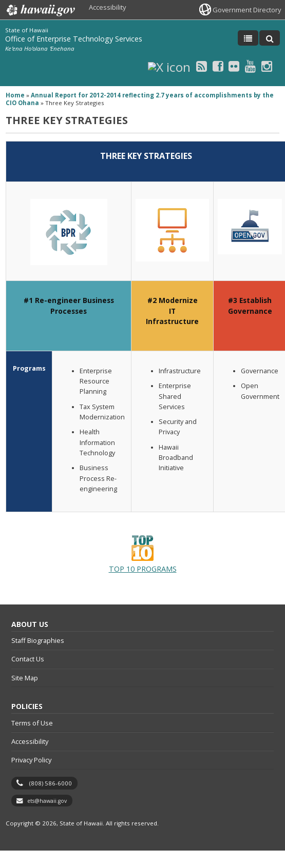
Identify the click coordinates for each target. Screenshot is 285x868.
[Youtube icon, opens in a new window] (250, 66)
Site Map (25, 678)
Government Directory (247, 10)
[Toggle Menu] (248, 38)
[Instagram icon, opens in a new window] (267, 66)
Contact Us (28, 659)
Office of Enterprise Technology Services (74, 39)
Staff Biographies (38, 640)
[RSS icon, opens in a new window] (202, 66)
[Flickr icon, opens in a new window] (234, 66)
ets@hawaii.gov (47, 801)
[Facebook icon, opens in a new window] (218, 66)
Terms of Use (32, 723)
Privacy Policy (31, 760)
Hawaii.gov (40, 10)
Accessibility (107, 7)
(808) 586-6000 (51, 783)
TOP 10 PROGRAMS (143, 554)
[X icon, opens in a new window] (169, 66)
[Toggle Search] (270, 38)
